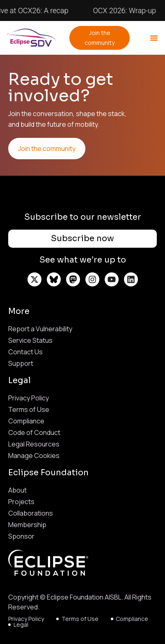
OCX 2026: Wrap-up (127, 10)
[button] (154, 38)
